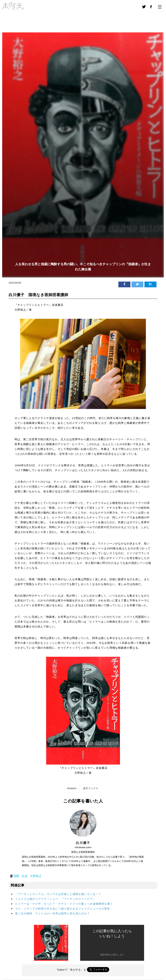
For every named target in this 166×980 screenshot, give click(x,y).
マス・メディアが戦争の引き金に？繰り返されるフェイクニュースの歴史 (63, 909)
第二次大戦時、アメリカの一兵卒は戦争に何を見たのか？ (52, 913)
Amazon (72, 788)
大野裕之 (36, 876)
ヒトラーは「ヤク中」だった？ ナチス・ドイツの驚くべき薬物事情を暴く (64, 904)
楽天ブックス (91, 788)
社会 (25, 876)
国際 (16, 876)
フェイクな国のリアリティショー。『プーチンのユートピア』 (55, 899)
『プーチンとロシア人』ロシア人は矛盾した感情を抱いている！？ (58, 894)
